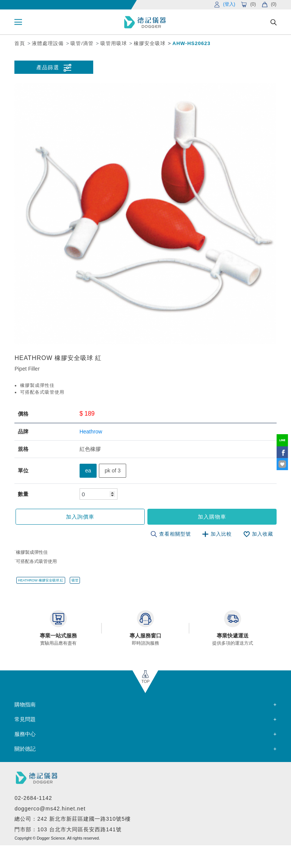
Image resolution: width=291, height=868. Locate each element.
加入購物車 (212, 517)
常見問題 (25, 719)
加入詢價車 (80, 517)
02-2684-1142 (33, 798)
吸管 (75, 580)
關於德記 (25, 749)
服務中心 (25, 734)
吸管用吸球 (114, 43)
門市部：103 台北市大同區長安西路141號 (68, 829)
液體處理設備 (48, 43)
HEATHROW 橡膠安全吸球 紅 (41, 580)
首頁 (20, 43)
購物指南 (25, 704)
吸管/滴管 (82, 43)
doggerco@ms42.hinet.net (50, 809)
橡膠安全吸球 (150, 43)
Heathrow (91, 432)
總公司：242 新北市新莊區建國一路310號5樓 (72, 819)
